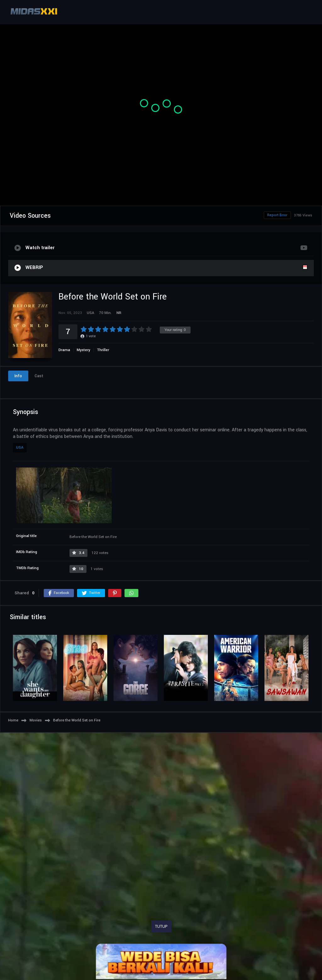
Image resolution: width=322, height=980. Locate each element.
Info (18, 376)
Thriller (103, 350)
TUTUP (161, 927)
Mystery (83, 350)
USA (20, 448)
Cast (39, 376)
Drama (64, 350)
